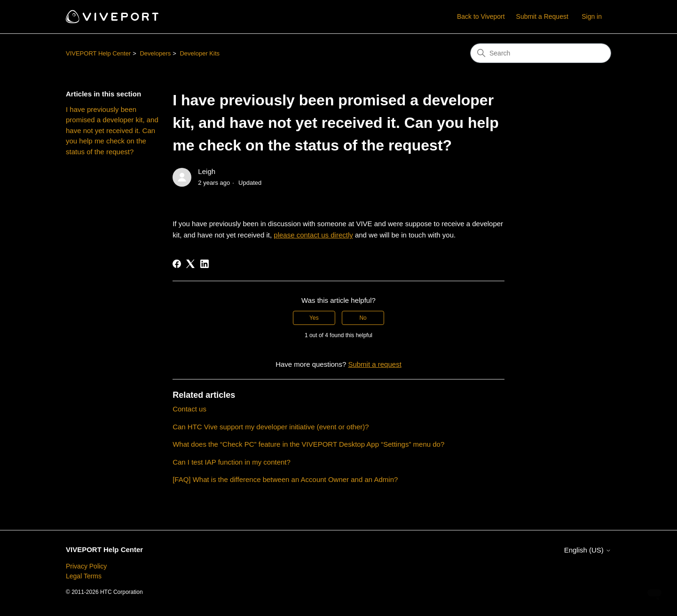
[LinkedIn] (205, 264)
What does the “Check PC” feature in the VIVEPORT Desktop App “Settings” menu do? (308, 444)
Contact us (189, 409)
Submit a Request (542, 16)
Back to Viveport (481, 16)
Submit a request (374, 364)
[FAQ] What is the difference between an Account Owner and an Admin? (285, 479)
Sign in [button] (592, 16)
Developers (155, 53)
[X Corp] (190, 264)
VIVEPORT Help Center (98, 53)
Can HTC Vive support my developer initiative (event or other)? (271, 427)
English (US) (588, 550)
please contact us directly (313, 235)
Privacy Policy (86, 566)
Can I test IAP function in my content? (232, 462)
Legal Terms (84, 576)
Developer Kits (200, 53)
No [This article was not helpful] (363, 318)
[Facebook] (177, 264)
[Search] (541, 53)
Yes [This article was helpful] (314, 318)
